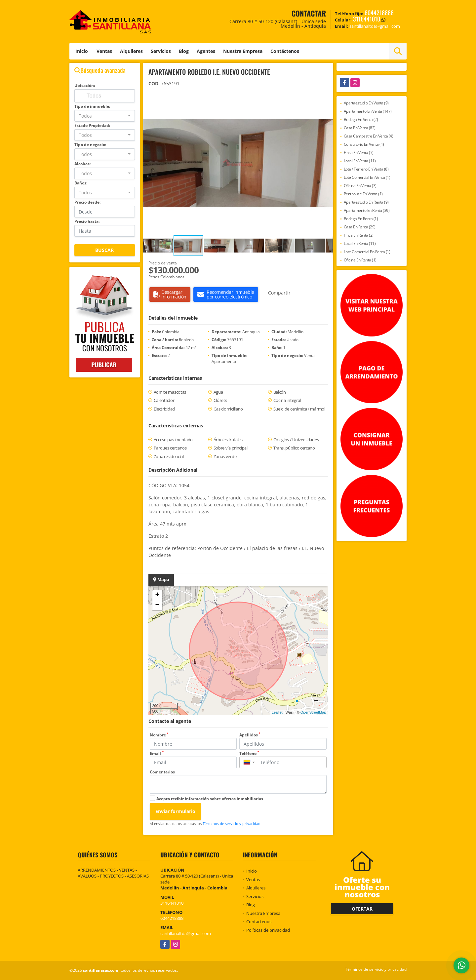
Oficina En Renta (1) (360, 260)
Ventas (104, 51)
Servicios (161, 51)
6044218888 (379, 13)
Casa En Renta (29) (360, 227)
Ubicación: (85, 85)
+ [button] (157, 595)
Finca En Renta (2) (359, 235)
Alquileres (131, 51)
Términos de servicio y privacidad (232, 823)
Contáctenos (285, 51)
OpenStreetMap (313, 712)
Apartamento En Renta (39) (367, 210)
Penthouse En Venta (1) (363, 194)
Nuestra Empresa (243, 51)
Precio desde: (87, 202)
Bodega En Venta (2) (361, 119)
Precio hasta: (87, 221)
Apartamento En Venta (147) (368, 111)
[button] (327, 98)
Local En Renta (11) (360, 243)
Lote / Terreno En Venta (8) (366, 169)
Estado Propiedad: (92, 125)
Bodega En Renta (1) (361, 219)
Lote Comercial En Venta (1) (367, 177)
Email (157, 753)
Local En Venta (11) (360, 161)
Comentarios (162, 772)
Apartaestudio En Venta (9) (366, 103)
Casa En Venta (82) (360, 128)
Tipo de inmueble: (92, 106)
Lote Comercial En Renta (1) (367, 252)
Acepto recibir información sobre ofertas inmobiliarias (210, 799)
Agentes (206, 51)
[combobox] (105, 116)
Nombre (159, 735)
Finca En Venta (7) (359, 153)
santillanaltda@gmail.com (186, 933)
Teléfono (249, 753)
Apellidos (250, 735)
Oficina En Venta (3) (360, 186)
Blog (184, 51)
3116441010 (367, 19)
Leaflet (277, 712)
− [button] (157, 605)
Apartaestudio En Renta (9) (366, 202)
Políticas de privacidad (268, 930)
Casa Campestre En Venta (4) (369, 136)
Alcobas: (82, 164)
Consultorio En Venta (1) (364, 144)
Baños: (81, 183)
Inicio (82, 51)
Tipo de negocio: (90, 145)
